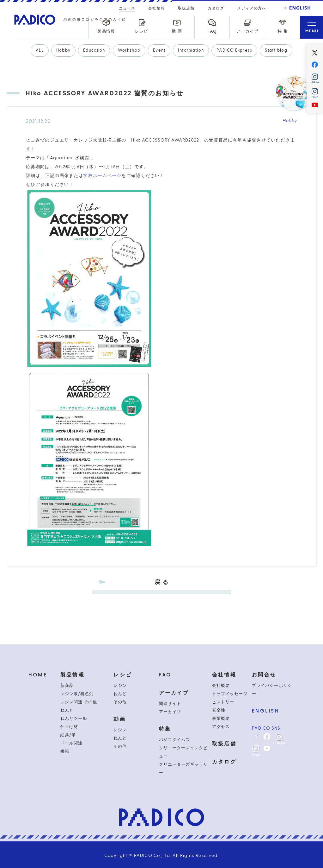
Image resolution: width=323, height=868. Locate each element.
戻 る (161, 587)
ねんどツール (74, 719)
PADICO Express (234, 50)
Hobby (63, 50)
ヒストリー (223, 702)
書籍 (65, 751)
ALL (40, 50)
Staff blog (276, 50)
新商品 (67, 686)
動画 (119, 719)
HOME (38, 675)
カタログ (216, 8)
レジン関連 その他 (79, 702)
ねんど (67, 710)
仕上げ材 (69, 727)
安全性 (219, 710)
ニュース (127, 9)
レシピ (123, 675)
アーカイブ (174, 693)
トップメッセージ (230, 694)
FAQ (165, 675)
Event (159, 50)
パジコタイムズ (174, 740)
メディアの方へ (252, 8)
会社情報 (156, 8)
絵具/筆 (68, 735)
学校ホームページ (102, 176)
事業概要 (221, 719)
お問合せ (264, 675)
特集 (165, 729)
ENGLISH (265, 711)
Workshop (129, 50)
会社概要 (221, 686)
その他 (120, 702)
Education (94, 50)
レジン (120, 686)
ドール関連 (71, 743)
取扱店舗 (186, 8)
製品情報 (73, 675)
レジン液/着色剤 (77, 694)
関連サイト (170, 704)
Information (191, 50)
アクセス (221, 727)
